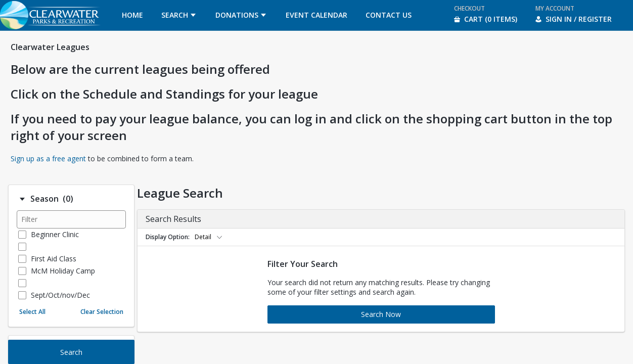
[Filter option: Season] (22, 199)
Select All (32, 312)
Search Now (381, 314)
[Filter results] (71, 219)
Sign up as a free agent (48, 158)
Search (71, 352)
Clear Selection (102, 312)
